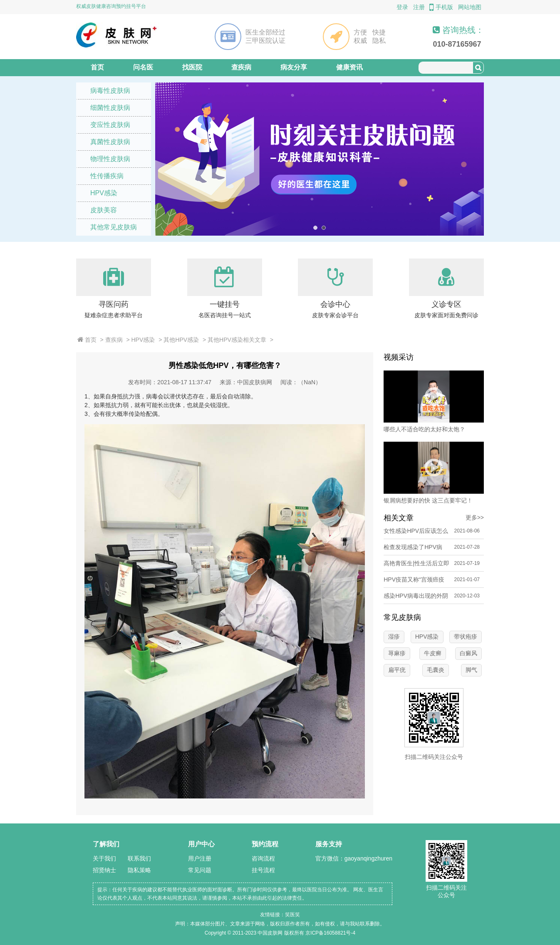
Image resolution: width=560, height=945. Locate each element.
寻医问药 (114, 304)
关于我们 (104, 858)
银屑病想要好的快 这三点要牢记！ (428, 500)
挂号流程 (263, 870)
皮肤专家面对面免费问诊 (446, 315)
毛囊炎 (436, 670)
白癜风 (468, 653)
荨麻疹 (397, 653)
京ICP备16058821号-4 (330, 933)
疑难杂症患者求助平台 (114, 315)
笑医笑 (292, 915)
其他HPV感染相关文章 (237, 340)
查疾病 (241, 67)
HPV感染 (143, 340)
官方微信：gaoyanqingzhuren (354, 858)
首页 (97, 67)
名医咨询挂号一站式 (225, 315)
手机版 (441, 7)
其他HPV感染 (181, 340)
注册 (419, 7)
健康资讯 (349, 67)
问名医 (143, 67)
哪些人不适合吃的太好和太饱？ (424, 429)
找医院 (192, 67)
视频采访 (399, 357)
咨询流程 (263, 858)
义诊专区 (446, 304)
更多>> (475, 517)
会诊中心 (335, 304)
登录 (402, 7)
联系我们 (139, 858)
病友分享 (294, 67)
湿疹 (394, 637)
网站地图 (470, 7)
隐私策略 (139, 870)
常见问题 (200, 870)
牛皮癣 (433, 653)
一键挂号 (225, 304)
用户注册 (200, 858)
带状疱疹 (466, 637)
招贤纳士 (104, 870)
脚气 (471, 670)
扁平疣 (397, 670)
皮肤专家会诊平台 (335, 315)
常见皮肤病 (402, 617)
